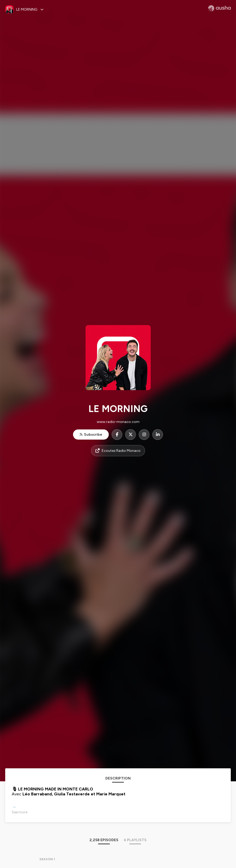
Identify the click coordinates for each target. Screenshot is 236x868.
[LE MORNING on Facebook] (117, 435)
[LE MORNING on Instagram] (144, 435)
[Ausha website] (219, 8)
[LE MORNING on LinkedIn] (158, 435)
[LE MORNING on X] (131, 435)
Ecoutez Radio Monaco (118, 451)
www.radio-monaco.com (118, 422)
